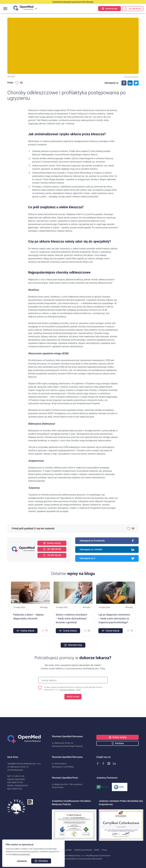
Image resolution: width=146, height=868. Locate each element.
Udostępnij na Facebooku (107, 541)
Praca (104, 850)
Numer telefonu (49, 680)
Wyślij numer (73, 697)
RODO (78, 690)
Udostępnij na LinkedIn (107, 550)
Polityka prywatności (67, 690)
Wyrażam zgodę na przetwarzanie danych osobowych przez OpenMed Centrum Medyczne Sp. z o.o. (73, 689)
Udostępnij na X (107, 558)
